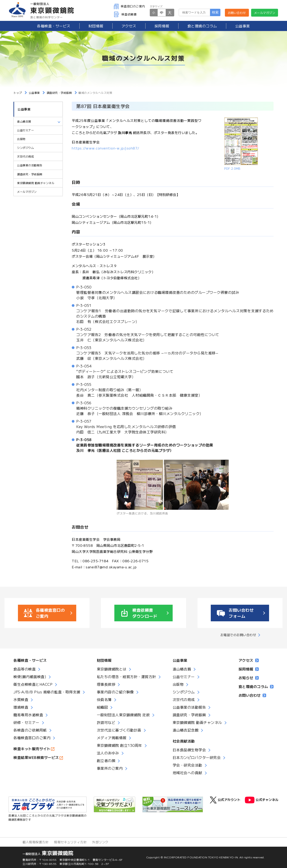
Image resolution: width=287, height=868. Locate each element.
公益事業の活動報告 (30, 166)
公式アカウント (225, 800)
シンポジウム (25, 148)
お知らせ (249, 678)
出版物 (21, 139)
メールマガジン (265, 13)
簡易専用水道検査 (28, 715)
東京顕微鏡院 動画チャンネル (36, 183)
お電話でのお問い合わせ (238, 635)
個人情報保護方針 (35, 842)
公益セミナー (25, 131)
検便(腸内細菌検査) (30, 677)
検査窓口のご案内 (129, 6)
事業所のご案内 (110, 768)
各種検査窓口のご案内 (32, 738)
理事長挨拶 (106, 684)
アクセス (129, 26)
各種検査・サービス (30, 660)
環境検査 (21, 707)
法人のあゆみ (108, 753)
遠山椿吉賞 (24, 122)
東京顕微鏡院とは (112, 669)
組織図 (102, 707)
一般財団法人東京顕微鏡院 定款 (123, 715)
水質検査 (21, 699)
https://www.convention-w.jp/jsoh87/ (105, 148)
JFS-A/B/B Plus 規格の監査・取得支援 (47, 692)
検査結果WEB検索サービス (36, 757)
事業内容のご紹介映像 (115, 692)
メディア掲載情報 (112, 738)
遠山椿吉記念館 (186, 730)
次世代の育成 (25, 157)
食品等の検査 (25, 669)
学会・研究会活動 (187, 765)
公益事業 (243, 26)
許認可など (106, 722)
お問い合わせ (237, 13)
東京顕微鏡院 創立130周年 (120, 745)
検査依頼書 (125, 14)
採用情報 (162, 26)
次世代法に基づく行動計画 (119, 730)
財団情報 (96, 26)
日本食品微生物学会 (189, 750)
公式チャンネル (262, 800)
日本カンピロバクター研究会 (197, 757)
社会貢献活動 (184, 741)
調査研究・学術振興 (30, 174)
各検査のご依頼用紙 (30, 730)
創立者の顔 (106, 760)
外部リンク (100, 842)
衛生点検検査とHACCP (33, 684)
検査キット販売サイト (32, 749)
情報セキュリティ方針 (70, 842)
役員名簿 (104, 699)
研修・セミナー (26, 722)
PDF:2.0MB (232, 168)
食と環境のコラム (202, 26)
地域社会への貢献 (187, 773)
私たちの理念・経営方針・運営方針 (126, 677)
